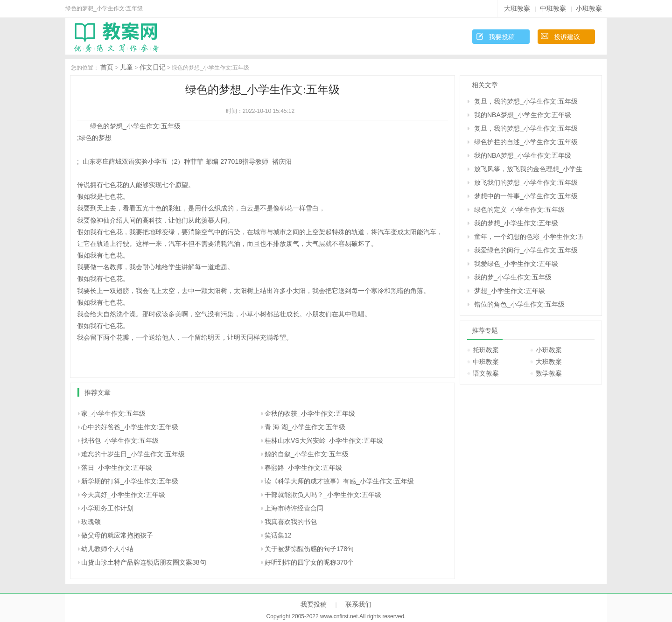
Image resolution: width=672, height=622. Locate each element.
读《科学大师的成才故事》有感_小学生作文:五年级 (339, 481)
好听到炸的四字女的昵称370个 (309, 562)
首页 (107, 67)
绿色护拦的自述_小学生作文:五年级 (526, 142)
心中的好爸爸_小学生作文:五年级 (130, 427)
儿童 (126, 67)
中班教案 (553, 8)
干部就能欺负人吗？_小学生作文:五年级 (323, 495)
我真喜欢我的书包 (291, 522)
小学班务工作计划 (107, 508)
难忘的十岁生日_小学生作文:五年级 (133, 454)
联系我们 (358, 604)
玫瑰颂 (91, 522)
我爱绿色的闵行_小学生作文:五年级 (526, 250)
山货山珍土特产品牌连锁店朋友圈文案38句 (144, 562)
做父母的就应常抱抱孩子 (117, 535)
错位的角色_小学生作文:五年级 (519, 304)
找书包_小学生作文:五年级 (120, 440)
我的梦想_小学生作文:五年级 (516, 223)
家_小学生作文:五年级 (113, 413)
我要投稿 (502, 37)
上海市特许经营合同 (294, 508)
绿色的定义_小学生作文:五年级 (519, 210)
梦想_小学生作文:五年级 (510, 291)
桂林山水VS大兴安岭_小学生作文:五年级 (324, 440)
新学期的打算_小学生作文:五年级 (130, 481)
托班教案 (486, 350)
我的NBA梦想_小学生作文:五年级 (523, 115)
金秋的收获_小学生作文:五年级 (310, 413)
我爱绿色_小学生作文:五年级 (516, 264)
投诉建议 (567, 37)
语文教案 (486, 373)
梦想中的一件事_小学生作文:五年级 (526, 196)
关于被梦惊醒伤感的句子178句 (309, 549)
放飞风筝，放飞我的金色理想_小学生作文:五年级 (528, 169)
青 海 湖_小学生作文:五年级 (305, 427)
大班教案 (517, 8)
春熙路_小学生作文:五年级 (303, 468)
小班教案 (589, 8)
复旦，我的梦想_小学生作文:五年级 (526, 101)
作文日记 (153, 67)
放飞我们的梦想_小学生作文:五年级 (526, 182)
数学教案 (549, 373)
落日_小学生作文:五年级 (117, 468)
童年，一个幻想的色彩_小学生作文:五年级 (528, 237)
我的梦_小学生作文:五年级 (513, 277)
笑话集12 (278, 535)
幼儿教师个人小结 (107, 549)
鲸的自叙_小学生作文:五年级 (307, 454)
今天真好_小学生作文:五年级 (123, 495)
